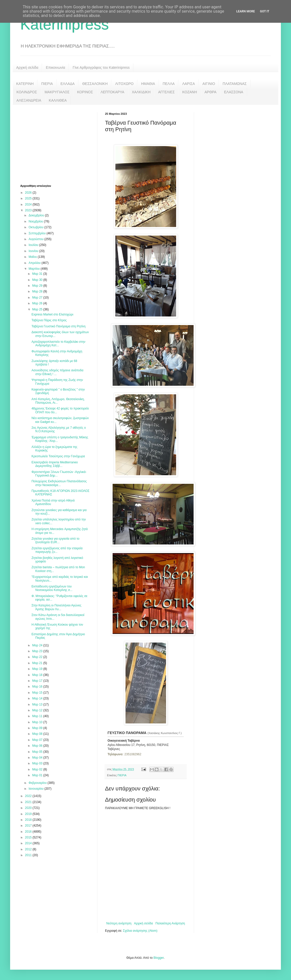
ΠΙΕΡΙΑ (47, 84)
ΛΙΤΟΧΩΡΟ (124, 84)
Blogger (159, 958)
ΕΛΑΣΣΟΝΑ (234, 92)
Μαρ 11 (38, 716)
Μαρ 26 (38, 303)
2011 (29, 855)
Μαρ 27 (38, 298)
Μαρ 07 (38, 740)
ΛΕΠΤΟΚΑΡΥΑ (112, 92)
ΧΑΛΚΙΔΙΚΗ (141, 92)
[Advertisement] (58, 144)
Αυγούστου (36, 239)
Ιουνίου (34, 251)
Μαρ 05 (38, 752)
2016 (29, 832)
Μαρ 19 (38, 669)
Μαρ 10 (38, 722)
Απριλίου (35, 263)
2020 (29, 808)
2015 (29, 837)
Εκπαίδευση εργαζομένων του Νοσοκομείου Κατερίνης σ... (52, 588)
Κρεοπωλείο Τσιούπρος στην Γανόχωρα (58, 456)
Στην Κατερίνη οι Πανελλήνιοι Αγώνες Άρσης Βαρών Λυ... (56, 607)
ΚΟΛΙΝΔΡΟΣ (27, 92)
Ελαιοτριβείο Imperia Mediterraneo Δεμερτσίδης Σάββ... (55, 464)
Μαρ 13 (38, 704)
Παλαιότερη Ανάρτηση (170, 923)
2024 (29, 204)
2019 (29, 814)
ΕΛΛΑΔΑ (68, 84)
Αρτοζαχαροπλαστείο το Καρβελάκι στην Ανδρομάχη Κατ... (58, 344)
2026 (29, 193)
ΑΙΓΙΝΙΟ (209, 84)
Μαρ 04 (38, 758)
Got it (265, 11)
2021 (29, 802)
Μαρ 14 (38, 698)
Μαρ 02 (38, 769)
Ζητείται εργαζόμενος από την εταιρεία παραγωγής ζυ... (57, 550)
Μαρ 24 (38, 645)
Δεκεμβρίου (37, 215)
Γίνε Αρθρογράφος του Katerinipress (101, 67)
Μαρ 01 (38, 775)
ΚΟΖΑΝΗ (190, 92)
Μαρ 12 (38, 710)
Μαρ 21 (38, 663)
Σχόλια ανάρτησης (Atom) (140, 931)
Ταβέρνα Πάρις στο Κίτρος (49, 320)
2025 (29, 198)
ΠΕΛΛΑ (169, 84)
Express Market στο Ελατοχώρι (52, 314)
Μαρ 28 (38, 291)
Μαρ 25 (38, 309)
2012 (29, 849)
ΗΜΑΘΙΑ (148, 84)
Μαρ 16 (38, 687)
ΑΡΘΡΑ (210, 92)
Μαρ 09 (38, 728)
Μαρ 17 (38, 681)
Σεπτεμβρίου (38, 233)
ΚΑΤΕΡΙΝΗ (25, 84)
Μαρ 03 (38, 763)
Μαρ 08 (38, 734)
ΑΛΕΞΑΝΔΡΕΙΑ (29, 100)
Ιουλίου (34, 245)
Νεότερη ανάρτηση (119, 923)
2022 (29, 796)
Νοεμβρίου (36, 221)
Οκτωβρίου (36, 227)
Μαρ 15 (38, 693)
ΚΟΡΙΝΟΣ (85, 92)
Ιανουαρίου (37, 789)
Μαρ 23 (38, 651)
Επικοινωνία (55, 67)
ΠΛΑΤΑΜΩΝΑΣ (235, 84)
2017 (29, 826)
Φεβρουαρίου (38, 783)
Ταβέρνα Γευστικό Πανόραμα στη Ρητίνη (58, 326)
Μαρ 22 (38, 657)
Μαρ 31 (38, 274)
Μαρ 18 (38, 675)
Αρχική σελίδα (27, 67)
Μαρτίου (35, 269)
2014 (29, 843)
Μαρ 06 (38, 746)
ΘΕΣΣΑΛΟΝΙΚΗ (95, 84)
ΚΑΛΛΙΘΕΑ (58, 100)
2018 (29, 820)
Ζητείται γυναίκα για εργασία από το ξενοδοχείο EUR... (55, 540)
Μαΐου (33, 257)
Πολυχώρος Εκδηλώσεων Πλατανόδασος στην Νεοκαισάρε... (59, 483)
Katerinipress (65, 24)
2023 (29, 210)
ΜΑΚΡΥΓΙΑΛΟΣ (57, 92)
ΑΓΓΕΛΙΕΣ (166, 92)
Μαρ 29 (38, 286)
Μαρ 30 (38, 280)
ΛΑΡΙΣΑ (189, 84)
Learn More (246, 11)
